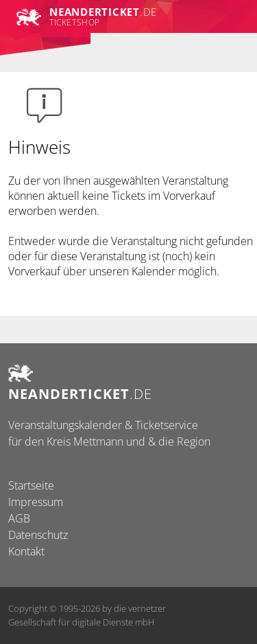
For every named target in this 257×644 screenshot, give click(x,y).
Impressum (36, 502)
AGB (19, 518)
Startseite (31, 485)
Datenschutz (38, 535)
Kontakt (26, 551)
